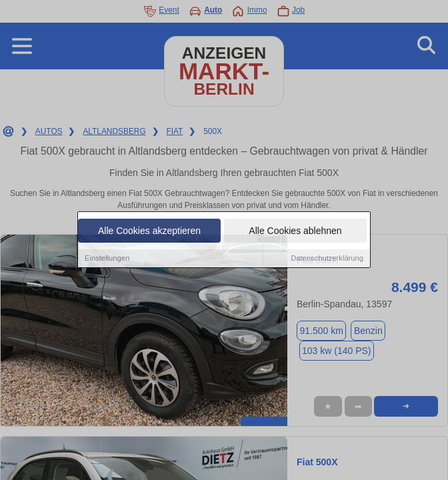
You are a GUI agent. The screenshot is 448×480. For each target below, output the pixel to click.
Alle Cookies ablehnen (295, 232)
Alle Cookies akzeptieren (149, 232)
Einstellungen (107, 259)
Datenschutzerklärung (327, 259)
